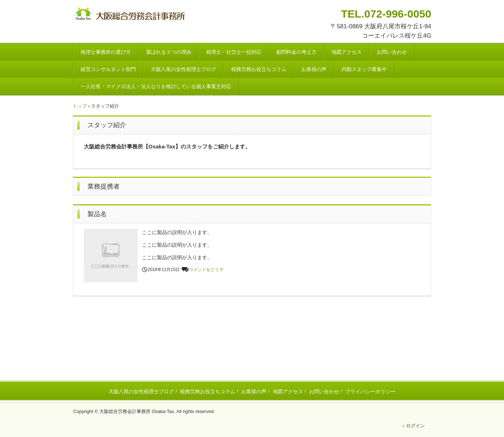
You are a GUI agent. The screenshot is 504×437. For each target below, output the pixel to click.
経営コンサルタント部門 (108, 69)
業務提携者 (104, 186)
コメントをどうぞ (206, 270)
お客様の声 (314, 69)
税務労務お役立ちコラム (259, 69)
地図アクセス (347, 52)
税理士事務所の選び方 (106, 52)
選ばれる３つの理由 (168, 52)
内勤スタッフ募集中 (364, 69)
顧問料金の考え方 (296, 52)
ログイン (415, 426)
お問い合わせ (392, 52)
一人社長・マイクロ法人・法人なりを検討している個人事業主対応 (156, 86)
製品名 (97, 214)
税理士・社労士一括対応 (234, 52)
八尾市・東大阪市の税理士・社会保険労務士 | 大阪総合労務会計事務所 (131, 15)
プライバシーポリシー (370, 391)
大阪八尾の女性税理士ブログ (184, 69)
